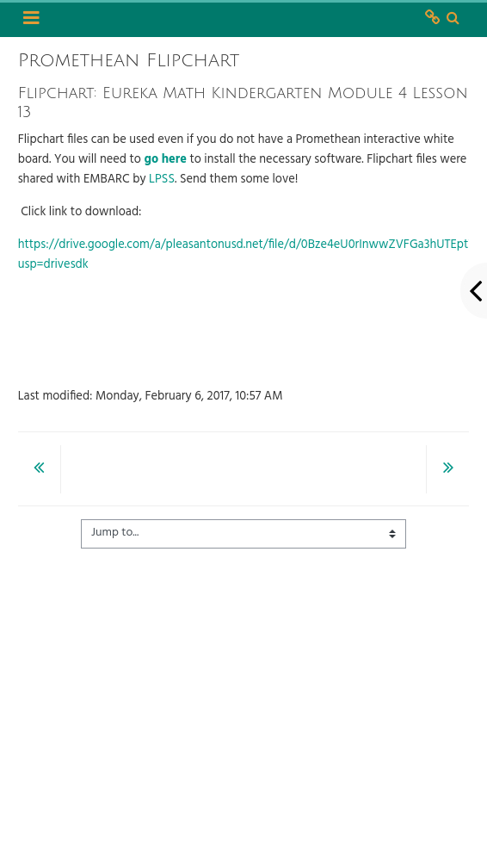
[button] (453, 19)
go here (166, 160)
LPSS (162, 180)
